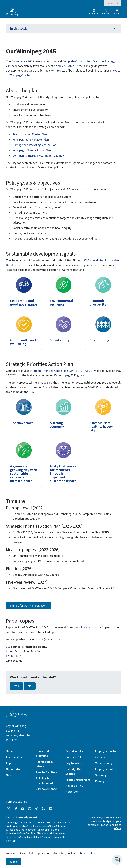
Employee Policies (107, 769)
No (30, 686)
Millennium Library (89, 627)
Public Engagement (78, 780)
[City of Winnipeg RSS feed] (43, 809)
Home (10, 751)
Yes (16, 686)
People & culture (47, 772)
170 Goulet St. (15, 656)
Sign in (111, 3)
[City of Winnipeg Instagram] (30, 809)
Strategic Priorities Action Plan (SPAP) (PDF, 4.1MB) (62, 371)
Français (94, 14)
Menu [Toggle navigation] (117, 12)
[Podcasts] (37, 809)
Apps (9, 763)
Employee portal (106, 751)
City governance (46, 789)
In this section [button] (63, 28)
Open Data (13, 769)
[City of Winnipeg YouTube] (23, 809)
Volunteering (104, 763)
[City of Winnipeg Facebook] (16, 809)
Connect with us (16, 802)
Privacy (100, 781)
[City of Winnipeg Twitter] (9, 809)
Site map (101, 775)
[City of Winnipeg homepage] (17, 717)
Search (106, 12)
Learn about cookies (84, 853)
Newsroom (72, 792)
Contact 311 (73, 757)
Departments (74, 751)
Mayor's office (74, 786)
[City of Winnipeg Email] (50, 809)
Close (13, 862)
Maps (9, 775)
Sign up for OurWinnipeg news (28, 606)
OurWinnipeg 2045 (23, 61)
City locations (74, 763)
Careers (100, 757)
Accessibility (14, 757)
